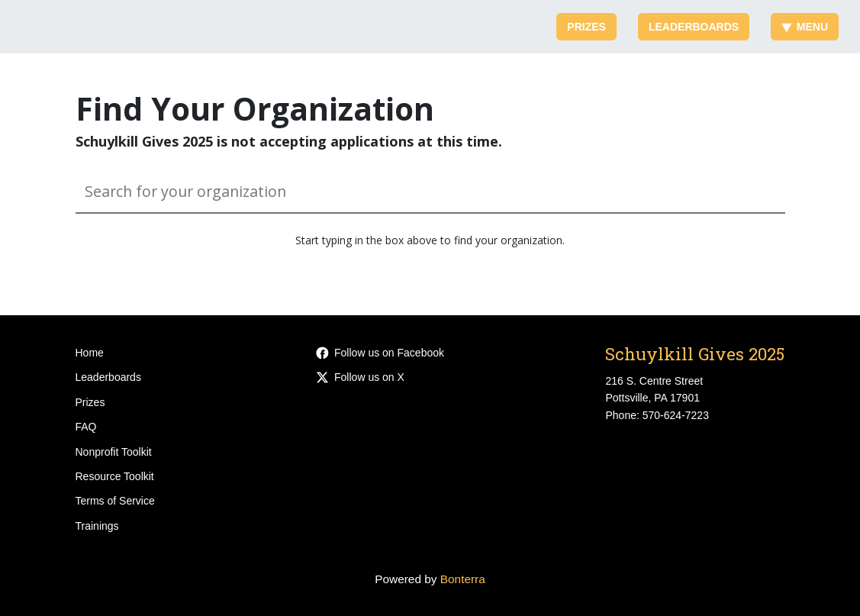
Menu (805, 27)
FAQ (86, 427)
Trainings (97, 526)
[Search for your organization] (430, 192)
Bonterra (463, 579)
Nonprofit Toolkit (114, 452)
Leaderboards (694, 27)
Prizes (586, 27)
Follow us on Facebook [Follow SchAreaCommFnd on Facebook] (380, 353)
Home (90, 353)
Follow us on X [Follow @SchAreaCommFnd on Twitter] (360, 377)
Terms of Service (115, 501)
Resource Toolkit (115, 476)
